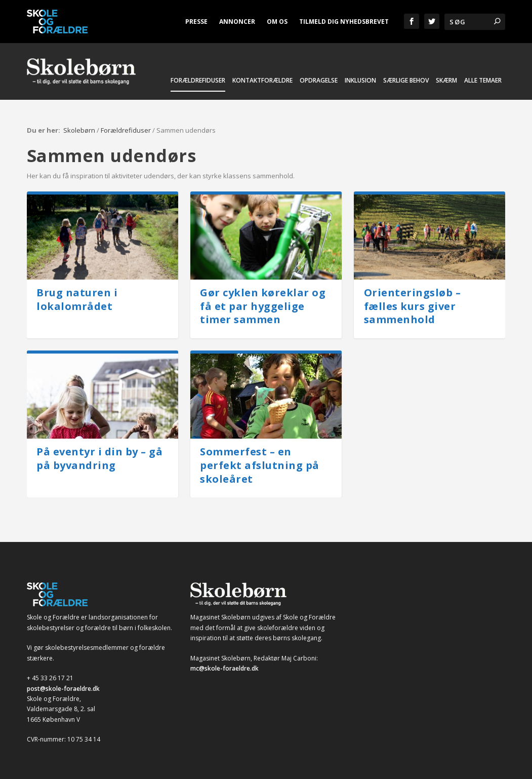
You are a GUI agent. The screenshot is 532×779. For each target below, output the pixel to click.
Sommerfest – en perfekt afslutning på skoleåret (260, 458)
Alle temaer (483, 87)
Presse (196, 22)
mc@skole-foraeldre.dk (224, 662)
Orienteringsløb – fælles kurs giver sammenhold (413, 299)
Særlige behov (406, 87)
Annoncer (237, 22)
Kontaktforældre (262, 87)
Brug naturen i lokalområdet (77, 293)
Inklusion (360, 87)
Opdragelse (319, 87)
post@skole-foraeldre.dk (63, 681)
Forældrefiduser (198, 87)
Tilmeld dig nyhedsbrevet (344, 22)
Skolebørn (79, 124)
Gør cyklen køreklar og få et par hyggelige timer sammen (263, 299)
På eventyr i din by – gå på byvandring (99, 452)
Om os (277, 22)
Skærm (446, 87)
